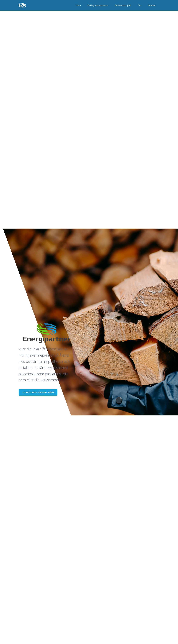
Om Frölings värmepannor (38, 392)
